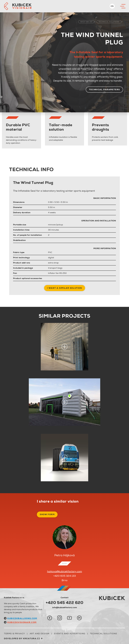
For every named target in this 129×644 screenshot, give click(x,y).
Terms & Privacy (14, 634)
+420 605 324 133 (65, 576)
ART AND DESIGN (40, 634)
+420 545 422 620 (64, 603)
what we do (86, 22)
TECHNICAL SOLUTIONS (109, 22)
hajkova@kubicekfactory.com (64, 571)
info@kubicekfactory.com (65, 607)
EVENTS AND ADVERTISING (70, 634)
